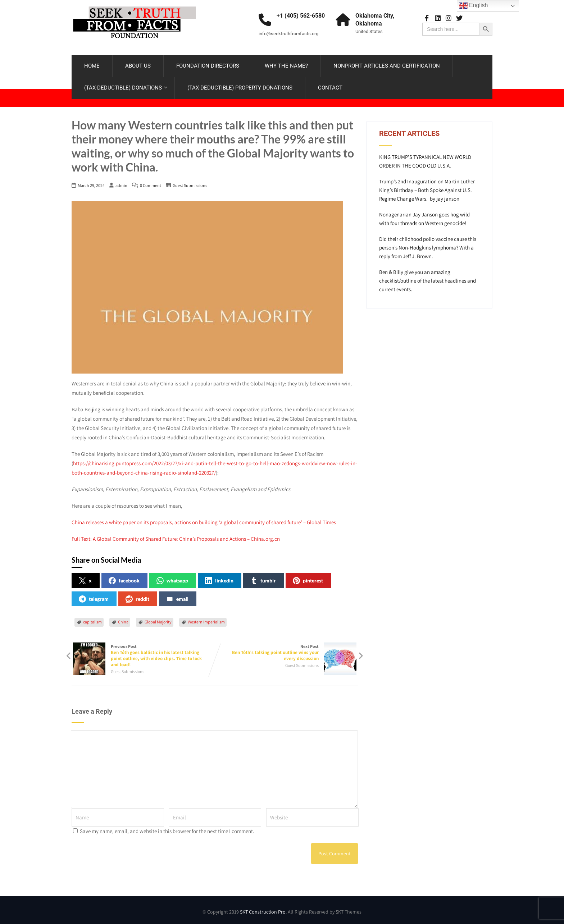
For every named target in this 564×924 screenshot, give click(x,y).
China (123, 620)
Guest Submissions (190, 183)
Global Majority (158, 620)
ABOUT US (138, 65)
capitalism (92, 620)
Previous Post (143, 653)
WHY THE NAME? (286, 65)
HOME (92, 65)
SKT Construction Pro (263, 910)
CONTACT (330, 87)
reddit (137, 597)
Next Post (286, 650)
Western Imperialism (206, 620)
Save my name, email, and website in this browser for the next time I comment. (167, 829)
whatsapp (172, 578)
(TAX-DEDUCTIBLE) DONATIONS (126, 87)
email (177, 597)
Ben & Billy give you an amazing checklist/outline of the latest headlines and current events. (427, 279)
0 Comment (151, 183)
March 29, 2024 (91, 183)
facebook (124, 578)
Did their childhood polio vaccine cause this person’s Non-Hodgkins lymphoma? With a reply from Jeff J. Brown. (428, 246)
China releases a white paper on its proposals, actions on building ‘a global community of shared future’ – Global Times (204, 520)
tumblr (263, 578)
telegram (94, 597)
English (474, 6)
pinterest (308, 578)
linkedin (219, 578)
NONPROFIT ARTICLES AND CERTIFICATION (387, 65)
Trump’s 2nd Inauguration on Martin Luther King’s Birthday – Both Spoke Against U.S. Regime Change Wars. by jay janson (427, 188)
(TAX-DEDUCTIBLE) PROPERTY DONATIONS (240, 87)
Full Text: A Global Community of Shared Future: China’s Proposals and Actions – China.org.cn (176, 537)
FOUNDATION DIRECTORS (208, 65)
